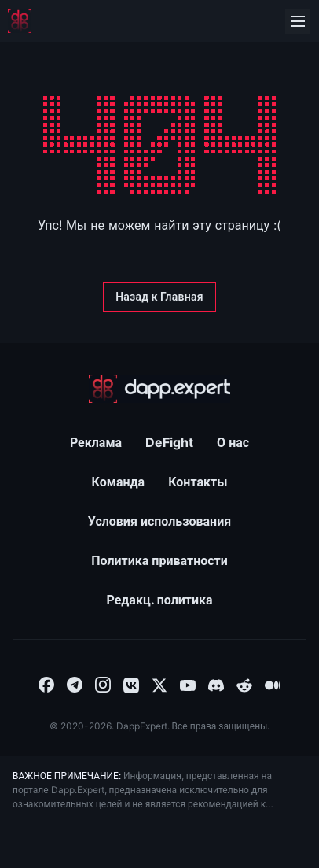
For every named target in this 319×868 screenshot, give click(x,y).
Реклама (96, 442)
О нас (233, 442)
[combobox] (46, 684)
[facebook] (46, 684)
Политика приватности (159, 560)
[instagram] (103, 684)
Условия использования (159, 521)
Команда (119, 482)
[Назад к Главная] (159, 297)
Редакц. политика (159, 600)
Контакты (198, 482)
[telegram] (75, 684)
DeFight (169, 442)
